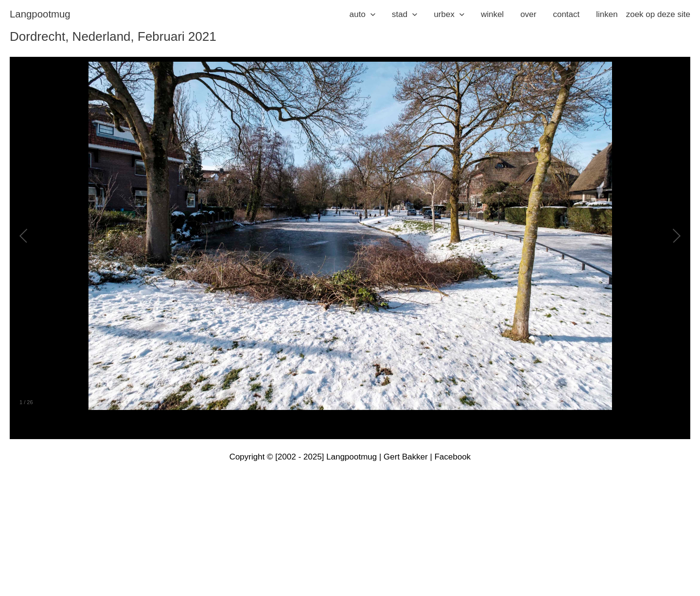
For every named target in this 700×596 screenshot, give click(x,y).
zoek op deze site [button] (658, 14)
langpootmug (40, 14)
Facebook (453, 457)
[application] (370, 15)
